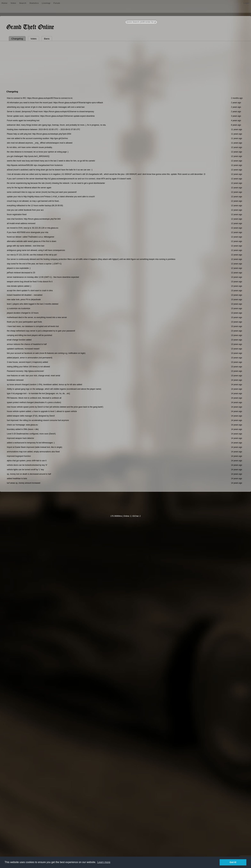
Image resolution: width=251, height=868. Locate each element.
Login (247, 3)
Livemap (46, 3)
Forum (57, 3)
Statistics (34, 3)
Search (23, 3)
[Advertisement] (125, 65)
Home (4, 3)
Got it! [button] (233, 862)
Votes (13, 3)
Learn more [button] (104, 862)
